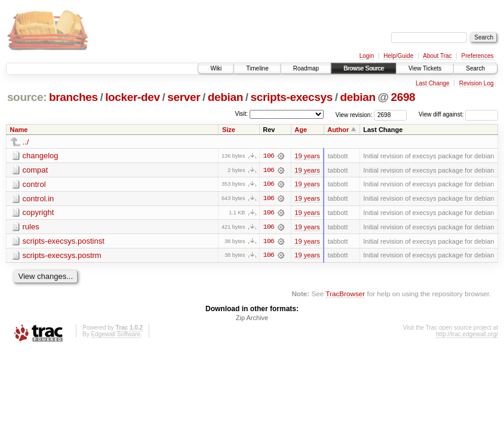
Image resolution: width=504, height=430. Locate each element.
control (34, 184)
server (184, 97)
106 (269, 156)
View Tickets (425, 68)
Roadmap (306, 68)
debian (225, 97)
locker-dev (133, 97)
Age (301, 130)
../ (26, 142)
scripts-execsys (292, 97)
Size (229, 130)
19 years (307, 156)
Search (475, 68)
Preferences (478, 56)
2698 (403, 97)
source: (27, 97)
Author (338, 130)
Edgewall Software (116, 335)
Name (19, 130)
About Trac (437, 56)
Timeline (257, 68)
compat (36, 170)
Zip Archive (252, 319)
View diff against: (458, 114)
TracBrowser (345, 295)
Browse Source (364, 68)
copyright (39, 213)
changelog (41, 156)
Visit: (241, 114)
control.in (39, 199)
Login (367, 56)
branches (73, 97)
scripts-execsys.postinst (64, 242)
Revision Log (477, 83)
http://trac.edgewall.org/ (467, 335)
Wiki (216, 68)
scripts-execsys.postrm (62, 256)
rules (31, 227)
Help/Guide (398, 56)
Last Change (433, 83)
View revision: (354, 114)
